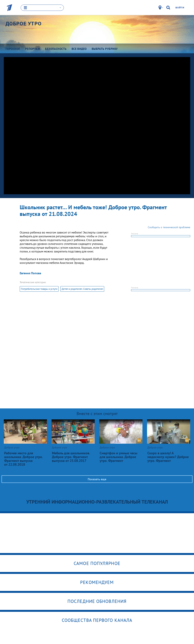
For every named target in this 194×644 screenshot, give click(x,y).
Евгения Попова (30, 273)
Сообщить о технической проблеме (169, 227)
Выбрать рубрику (105, 49)
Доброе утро (23, 24)
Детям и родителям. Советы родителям (82, 289)
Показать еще (97, 479)
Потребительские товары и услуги (39, 289)
